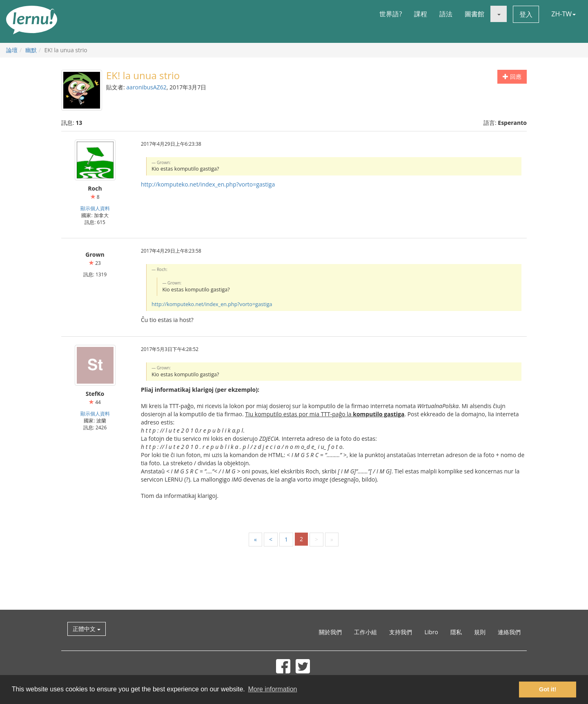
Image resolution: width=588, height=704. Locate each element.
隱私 (456, 632)
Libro (431, 632)
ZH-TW (563, 14)
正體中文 (87, 629)
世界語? (391, 14)
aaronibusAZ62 (146, 87)
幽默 (31, 50)
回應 (512, 77)
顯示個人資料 (95, 208)
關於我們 (330, 632)
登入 (526, 14)
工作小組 (365, 632)
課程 (421, 14)
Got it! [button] (548, 689)
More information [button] (272, 689)
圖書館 (474, 14)
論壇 (12, 50)
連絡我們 (509, 632)
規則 (480, 632)
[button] (499, 14)
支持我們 (401, 632)
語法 (446, 14)
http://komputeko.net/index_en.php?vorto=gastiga (208, 184)
